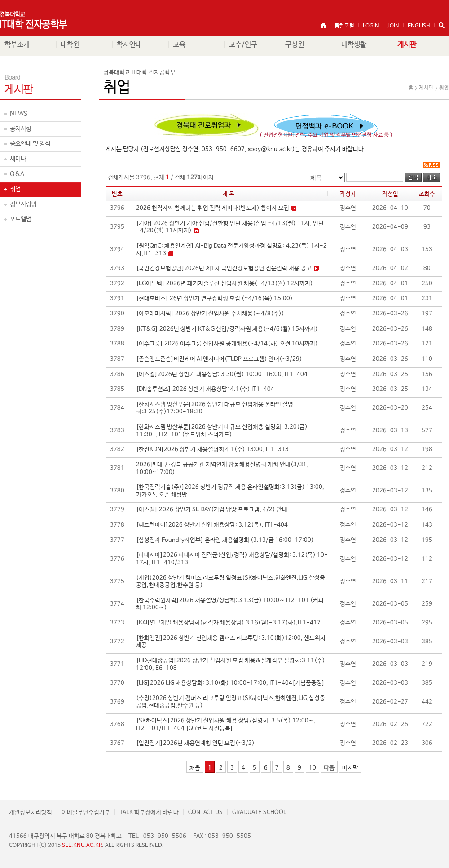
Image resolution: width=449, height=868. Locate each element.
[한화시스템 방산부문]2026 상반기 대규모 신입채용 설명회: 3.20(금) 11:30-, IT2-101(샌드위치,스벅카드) (222, 431)
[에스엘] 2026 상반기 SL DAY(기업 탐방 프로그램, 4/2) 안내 (212, 510)
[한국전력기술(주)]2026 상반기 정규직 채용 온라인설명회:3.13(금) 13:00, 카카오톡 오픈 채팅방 (230, 491)
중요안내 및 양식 (30, 144)
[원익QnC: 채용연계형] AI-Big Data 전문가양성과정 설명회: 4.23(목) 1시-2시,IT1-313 (231, 250)
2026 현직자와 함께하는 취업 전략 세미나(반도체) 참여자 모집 (220, 208)
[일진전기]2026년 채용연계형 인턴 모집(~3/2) (195, 743)
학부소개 (17, 45)
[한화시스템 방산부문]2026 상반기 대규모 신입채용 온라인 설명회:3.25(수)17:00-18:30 (215, 408)
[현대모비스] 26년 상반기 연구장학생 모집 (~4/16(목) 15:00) (214, 299)
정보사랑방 (23, 204)
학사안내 (129, 45)
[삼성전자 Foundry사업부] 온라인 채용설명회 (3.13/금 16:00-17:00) (225, 540)
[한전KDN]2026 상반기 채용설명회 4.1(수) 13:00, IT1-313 (212, 449)
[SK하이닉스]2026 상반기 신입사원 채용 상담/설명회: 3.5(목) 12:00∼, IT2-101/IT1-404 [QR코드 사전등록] (226, 725)
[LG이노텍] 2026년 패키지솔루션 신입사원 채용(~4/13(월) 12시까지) (224, 284)
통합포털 (344, 26)
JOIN (393, 26)
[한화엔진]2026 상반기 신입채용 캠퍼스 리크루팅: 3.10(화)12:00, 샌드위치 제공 (231, 642)
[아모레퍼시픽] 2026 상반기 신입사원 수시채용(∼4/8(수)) (210, 314)
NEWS (19, 114)
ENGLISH (419, 26)
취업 (15, 189)
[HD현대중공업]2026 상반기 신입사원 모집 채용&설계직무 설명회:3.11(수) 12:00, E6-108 (231, 664)
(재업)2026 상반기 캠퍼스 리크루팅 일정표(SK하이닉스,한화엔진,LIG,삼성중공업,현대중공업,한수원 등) (231, 582)
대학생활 (354, 45)
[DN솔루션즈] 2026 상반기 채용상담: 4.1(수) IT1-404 (205, 389)
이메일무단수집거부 (86, 813)
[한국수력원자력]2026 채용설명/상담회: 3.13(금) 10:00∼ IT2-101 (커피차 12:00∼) (230, 604)
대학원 (70, 45)
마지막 (350, 768)
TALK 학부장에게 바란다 (149, 813)
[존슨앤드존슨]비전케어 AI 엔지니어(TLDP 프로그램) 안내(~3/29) (219, 359)
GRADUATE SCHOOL (259, 813)
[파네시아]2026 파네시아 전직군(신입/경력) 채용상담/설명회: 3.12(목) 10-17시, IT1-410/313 (232, 559)
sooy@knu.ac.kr (270, 149)
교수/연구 (243, 45)
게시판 (407, 45)
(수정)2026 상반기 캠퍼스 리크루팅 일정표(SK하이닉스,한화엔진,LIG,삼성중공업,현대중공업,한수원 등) (231, 702)
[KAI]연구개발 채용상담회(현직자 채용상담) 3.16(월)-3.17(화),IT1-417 (228, 623)
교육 (179, 45)
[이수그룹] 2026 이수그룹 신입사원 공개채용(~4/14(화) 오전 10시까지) (227, 344)
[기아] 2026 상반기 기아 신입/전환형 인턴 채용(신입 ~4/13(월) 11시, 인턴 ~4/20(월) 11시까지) (230, 227)
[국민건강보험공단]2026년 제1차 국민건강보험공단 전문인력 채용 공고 (231, 268)
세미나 (18, 159)
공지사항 (21, 129)
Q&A (17, 174)
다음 (329, 768)
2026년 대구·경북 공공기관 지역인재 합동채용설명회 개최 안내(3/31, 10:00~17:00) (222, 469)
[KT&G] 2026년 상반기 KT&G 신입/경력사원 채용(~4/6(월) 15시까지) (227, 329)
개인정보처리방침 (31, 813)
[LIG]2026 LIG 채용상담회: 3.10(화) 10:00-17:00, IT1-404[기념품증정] (230, 683)
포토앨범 (21, 219)
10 (313, 768)
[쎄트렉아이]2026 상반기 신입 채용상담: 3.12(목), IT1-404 (212, 525)
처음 (195, 768)
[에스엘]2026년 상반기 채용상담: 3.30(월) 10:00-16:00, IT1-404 (222, 374)
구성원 (295, 45)
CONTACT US (205, 813)
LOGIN (371, 26)
